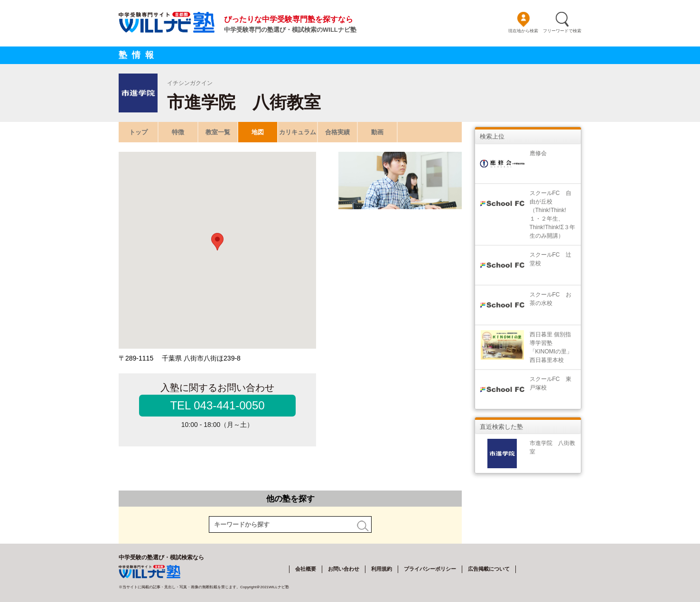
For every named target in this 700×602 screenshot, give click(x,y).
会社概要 (306, 569)
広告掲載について (489, 569)
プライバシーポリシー (430, 569)
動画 (377, 132)
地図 (258, 132)
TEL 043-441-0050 (217, 405)
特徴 (178, 132)
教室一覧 (218, 132)
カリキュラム (298, 132)
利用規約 (382, 569)
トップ (138, 132)
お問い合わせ (344, 569)
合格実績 (337, 132)
